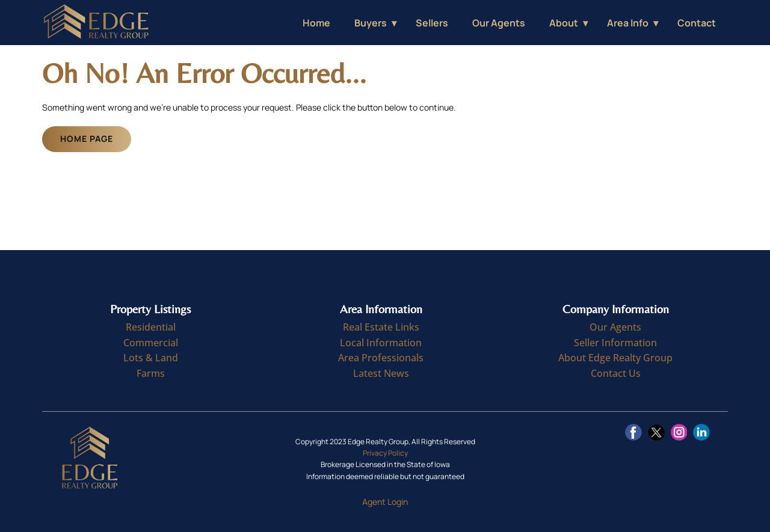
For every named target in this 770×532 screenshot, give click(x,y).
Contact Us (616, 373)
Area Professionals (381, 358)
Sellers (432, 23)
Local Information (381, 343)
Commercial (151, 343)
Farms (151, 373)
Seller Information (615, 343)
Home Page (87, 139)
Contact (697, 23)
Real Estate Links (381, 327)
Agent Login (385, 502)
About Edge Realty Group (615, 358)
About (564, 23)
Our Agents (499, 23)
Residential (151, 327)
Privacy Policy (385, 453)
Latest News (381, 373)
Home (316, 23)
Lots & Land (151, 358)
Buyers (371, 23)
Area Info (628, 23)
